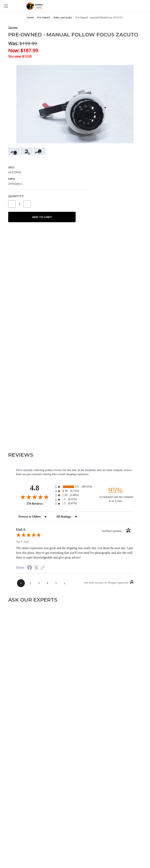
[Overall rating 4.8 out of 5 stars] (35, 497)
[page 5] (56, 583)
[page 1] (21, 583)
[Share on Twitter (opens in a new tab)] (36, 568)
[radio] (75, 487)
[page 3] (39, 583)
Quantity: (16, 196)
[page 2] (30, 583)
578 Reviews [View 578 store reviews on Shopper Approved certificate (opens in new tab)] (40, 503)
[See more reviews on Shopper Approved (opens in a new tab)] (43, 568)
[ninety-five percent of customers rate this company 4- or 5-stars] (115, 494)
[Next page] (65, 583)
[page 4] (47, 583)
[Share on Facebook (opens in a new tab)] (30, 568)
